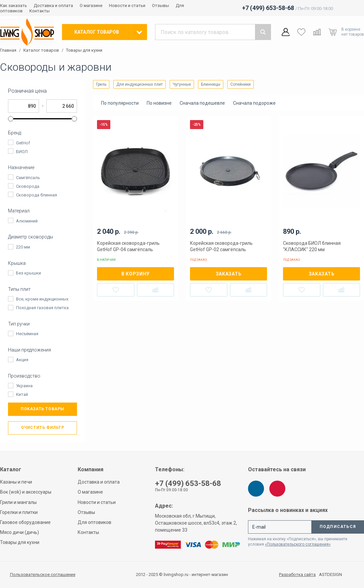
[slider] (11, 119)
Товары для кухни (84, 50)
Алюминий (27, 221)
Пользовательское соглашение (43, 574)
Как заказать (13, 6)
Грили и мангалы (18, 502)
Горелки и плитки (19, 512)
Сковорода (28, 186)
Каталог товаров (41, 50)
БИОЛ (22, 152)
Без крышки (28, 273)
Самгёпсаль (28, 178)
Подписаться (338, 527)
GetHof (23, 143)
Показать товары (42, 409)
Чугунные (182, 84)
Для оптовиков (94, 522)
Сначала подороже (254, 103)
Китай (22, 394)
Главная (8, 50)
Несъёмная (27, 334)
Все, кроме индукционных (42, 299)
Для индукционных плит (139, 84)
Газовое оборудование (25, 522)
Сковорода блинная (36, 195)
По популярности (120, 103)
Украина (24, 386)
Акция (22, 360)
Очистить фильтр (43, 428)
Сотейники (240, 84)
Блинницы (211, 84)
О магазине (91, 6)
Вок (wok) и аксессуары (26, 492)
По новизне (159, 103)
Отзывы (160, 6)
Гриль (101, 84)
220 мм (23, 247)
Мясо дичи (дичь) (19, 532)
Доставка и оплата (53, 6)
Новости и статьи (127, 6)
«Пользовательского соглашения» (298, 544)
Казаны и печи (16, 482)
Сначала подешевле (202, 103)
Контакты (39, 11)
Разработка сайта (297, 575)
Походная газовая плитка (42, 308)
